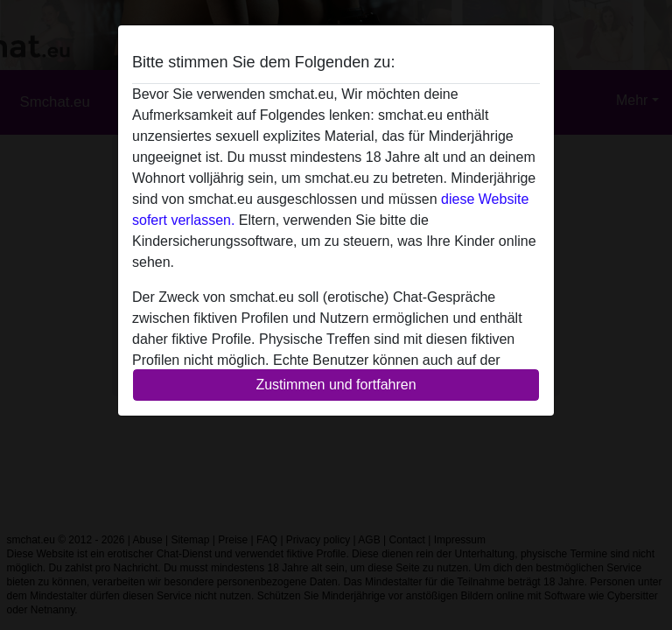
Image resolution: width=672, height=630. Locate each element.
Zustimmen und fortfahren (336, 385)
